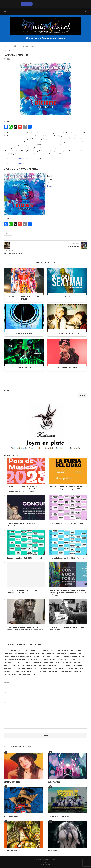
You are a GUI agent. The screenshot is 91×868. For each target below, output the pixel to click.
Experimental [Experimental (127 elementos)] (77, 657)
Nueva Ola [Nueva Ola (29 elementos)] (9, 666)
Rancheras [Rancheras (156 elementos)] (64, 669)
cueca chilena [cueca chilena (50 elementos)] (63, 654)
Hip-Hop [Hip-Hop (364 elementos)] (56, 660)
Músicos (15, 46)
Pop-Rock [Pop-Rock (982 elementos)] (76, 666)
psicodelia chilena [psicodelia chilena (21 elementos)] (25, 669)
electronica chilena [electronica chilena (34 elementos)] (46, 657)
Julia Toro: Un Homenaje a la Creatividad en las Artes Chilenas (67, 629)
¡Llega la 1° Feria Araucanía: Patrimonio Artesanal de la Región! (22, 591)
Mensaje (45, 714)
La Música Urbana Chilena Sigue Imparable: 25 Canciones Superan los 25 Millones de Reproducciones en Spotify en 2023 (24, 489)
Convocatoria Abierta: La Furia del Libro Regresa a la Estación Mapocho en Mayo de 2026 (68, 488)
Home (6, 46)
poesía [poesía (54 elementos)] (57, 666)
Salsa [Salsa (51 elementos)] (78, 672)
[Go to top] (45, 865)
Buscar (6, 391)
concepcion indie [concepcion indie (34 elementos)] (47, 654)
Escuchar (50, 186)
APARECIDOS (53, 851)
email (45, 695)
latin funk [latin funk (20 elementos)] (22, 663)
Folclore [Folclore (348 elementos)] (9, 660)
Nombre (45, 685)
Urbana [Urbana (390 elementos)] (16, 675)
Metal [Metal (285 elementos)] (45, 663)
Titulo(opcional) (45, 706)
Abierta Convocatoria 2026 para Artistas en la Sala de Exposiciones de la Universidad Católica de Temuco (68, 593)
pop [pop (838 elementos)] (66, 666)
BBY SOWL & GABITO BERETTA (67, 333)
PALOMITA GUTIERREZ (12, 782)
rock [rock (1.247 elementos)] (69, 672)
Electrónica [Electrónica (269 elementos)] (63, 657)
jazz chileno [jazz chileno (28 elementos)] (10, 663)
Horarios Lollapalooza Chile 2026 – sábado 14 (24, 558)
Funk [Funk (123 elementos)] (35, 660)
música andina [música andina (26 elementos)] (57, 663)
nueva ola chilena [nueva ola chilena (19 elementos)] (24, 666)
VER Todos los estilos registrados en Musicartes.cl (23, 644)
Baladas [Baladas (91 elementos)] (8, 651)
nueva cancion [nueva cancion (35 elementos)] (73, 663)
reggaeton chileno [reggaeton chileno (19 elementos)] (43, 672)
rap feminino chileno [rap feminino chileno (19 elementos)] (13, 672)
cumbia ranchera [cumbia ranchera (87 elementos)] (28, 657)
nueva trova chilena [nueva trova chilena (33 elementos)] (42, 666)
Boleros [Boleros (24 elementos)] (19, 651)
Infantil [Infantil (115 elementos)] (67, 660)
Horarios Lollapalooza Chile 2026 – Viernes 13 (67, 558)
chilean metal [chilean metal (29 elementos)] (10, 654)
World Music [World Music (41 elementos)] (28, 675)
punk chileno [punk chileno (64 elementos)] (50, 669)
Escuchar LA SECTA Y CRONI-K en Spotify (18, 159)
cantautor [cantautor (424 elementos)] (60, 651)
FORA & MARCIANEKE (24, 368)
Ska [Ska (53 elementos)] (7, 675)
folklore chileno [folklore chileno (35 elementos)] (23, 660)
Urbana (8, 234)
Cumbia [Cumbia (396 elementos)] (75, 654)
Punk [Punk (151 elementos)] (39, 669)
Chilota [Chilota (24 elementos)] (23, 654)
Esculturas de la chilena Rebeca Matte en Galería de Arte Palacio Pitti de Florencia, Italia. (25, 629)
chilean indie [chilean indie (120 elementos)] (74, 651)
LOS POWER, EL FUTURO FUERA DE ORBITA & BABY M (24, 298)
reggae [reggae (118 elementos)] (28, 672)
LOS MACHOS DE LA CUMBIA (58, 816)
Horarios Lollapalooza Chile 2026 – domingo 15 (67, 523)
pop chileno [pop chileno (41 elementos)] (10, 669)
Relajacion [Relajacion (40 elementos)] (58, 672)
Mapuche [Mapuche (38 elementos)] (34, 663)
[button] (35, 4)
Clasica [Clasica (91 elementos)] (33, 654)
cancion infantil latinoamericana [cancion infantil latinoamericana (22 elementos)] (39, 651)
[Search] (86, 11)
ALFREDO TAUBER (10, 851)
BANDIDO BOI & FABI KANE (67, 368)
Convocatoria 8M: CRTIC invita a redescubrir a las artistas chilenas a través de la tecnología (25, 525)
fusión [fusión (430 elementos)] (45, 660)
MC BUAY (67, 297)
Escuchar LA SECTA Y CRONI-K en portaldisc (19, 164)
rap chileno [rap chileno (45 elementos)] (77, 669)
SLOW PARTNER (54, 782)
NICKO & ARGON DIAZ (24, 333)
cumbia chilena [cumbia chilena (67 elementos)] (11, 657)
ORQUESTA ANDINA (11, 816)
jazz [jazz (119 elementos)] (77, 660)
